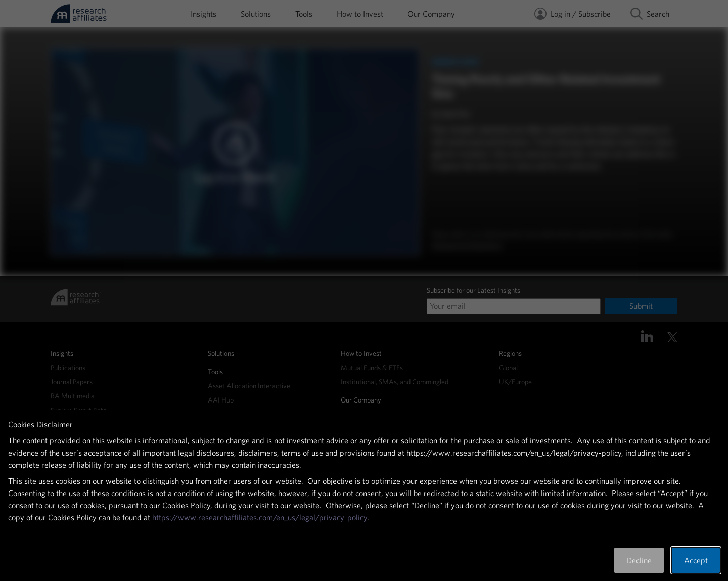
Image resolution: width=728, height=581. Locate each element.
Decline (639, 560)
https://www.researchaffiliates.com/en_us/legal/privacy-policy (260, 517)
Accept (696, 560)
